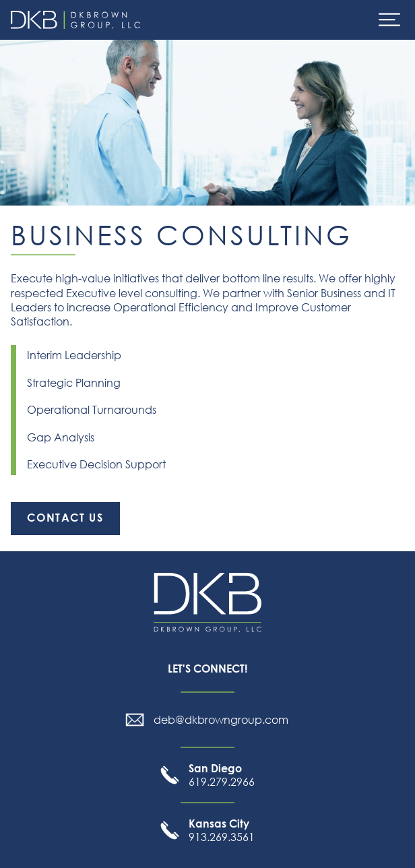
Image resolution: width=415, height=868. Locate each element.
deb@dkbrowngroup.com (221, 720)
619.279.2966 (222, 775)
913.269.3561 (222, 830)
